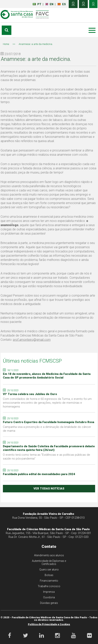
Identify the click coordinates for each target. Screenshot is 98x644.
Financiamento (49, 581)
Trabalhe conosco (49, 586)
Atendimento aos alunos (49, 555)
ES (62, 4)
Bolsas (49, 575)
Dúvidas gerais (49, 603)
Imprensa (49, 592)
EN (49, 4)
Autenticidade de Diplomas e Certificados (49, 562)
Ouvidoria (49, 597)
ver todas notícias (49, 489)
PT (37, 4)
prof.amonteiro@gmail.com (32, 340)
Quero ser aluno (49, 570)
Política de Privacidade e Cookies (49, 624)
